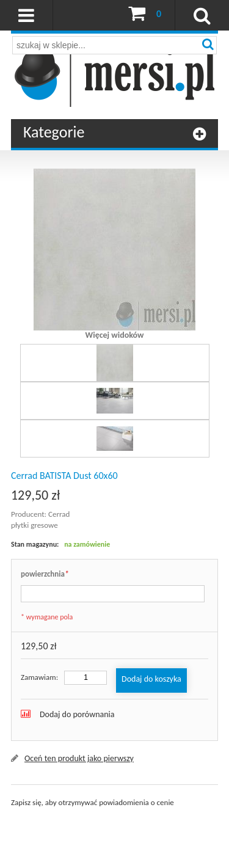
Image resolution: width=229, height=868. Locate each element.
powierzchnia (45, 574)
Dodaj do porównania (77, 714)
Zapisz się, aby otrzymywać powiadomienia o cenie (93, 802)
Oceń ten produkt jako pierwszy (79, 758)
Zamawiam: (39, 677)
